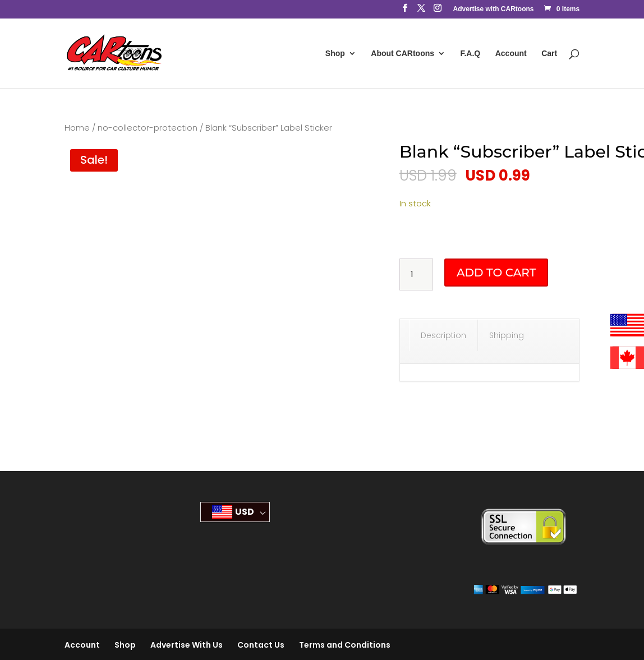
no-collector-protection (148, 128)
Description (443, 335)
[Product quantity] (416, 275)
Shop (335, 54)
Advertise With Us (187, 645)
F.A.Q (470, 54)
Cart (549, 54)
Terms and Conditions (345, 645)
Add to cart (496, 273)
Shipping (507, 335)
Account (511, 54)
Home (77, 128)
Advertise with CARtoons (493, 9)
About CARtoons (403, 54)
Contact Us (261, 645)
